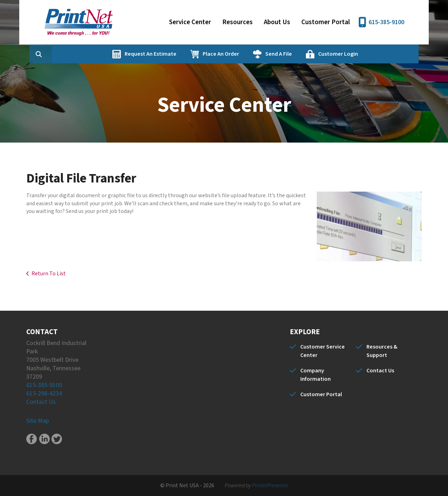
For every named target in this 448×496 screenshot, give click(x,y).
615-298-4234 (44, 394)
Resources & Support (382, 351)
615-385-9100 (386, 22)
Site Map (38, 421)
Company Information (316, 375)
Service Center (190, 22)
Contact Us (41, 402)
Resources (237, 22)
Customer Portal (326, 22)
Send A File (312, 54)
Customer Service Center (323, 351)
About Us (277, 22)
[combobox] (84, 54)
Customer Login (371, 54)
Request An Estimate (184, 54)
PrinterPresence (270, 485)
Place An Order (254, 54)
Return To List (49, 274)
